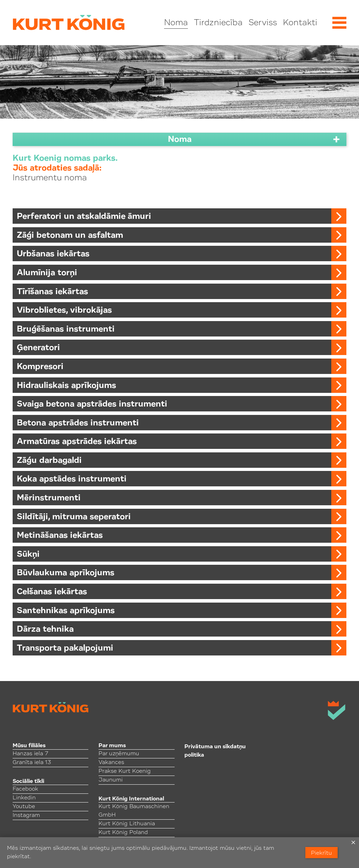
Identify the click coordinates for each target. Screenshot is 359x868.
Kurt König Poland (123, 833)
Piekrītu (321, 853)
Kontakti (300, 23)
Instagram (26, 815)
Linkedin (24, 798)
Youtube (24, 807)
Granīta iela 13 (32, 763)
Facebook (25, 789)
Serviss (263, 23)
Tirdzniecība (218, 23)
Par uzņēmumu (119, 754)
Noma (176, 23)
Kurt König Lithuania (127, 824)
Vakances (111, 763)
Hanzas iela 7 (30, 754)
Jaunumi (111, 780)
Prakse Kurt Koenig (125, 771)
